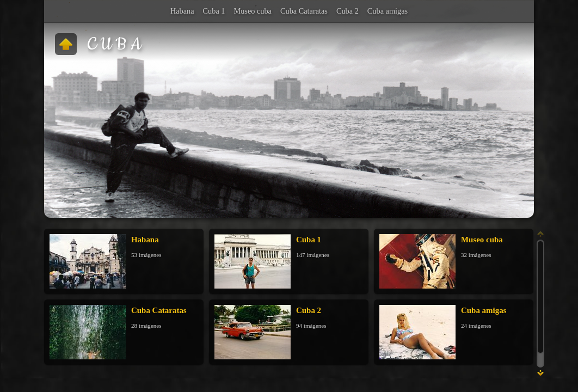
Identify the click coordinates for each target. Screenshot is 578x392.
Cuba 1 (214, 11)
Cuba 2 (348, 11)
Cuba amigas (388, 11)
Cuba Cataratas (304, 11)
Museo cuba (252, 11)
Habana (182, 11)
